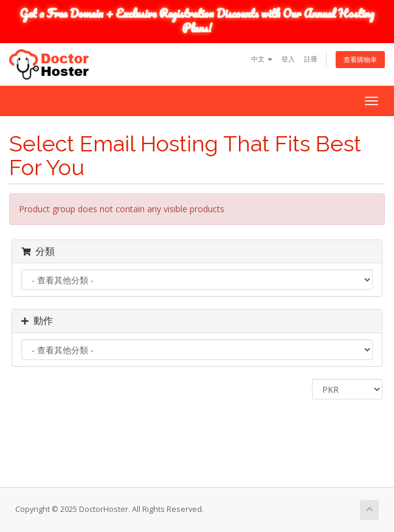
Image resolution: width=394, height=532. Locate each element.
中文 (262, 59)
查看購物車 (360, 59)
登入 (288, 59)
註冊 (311, 59)
